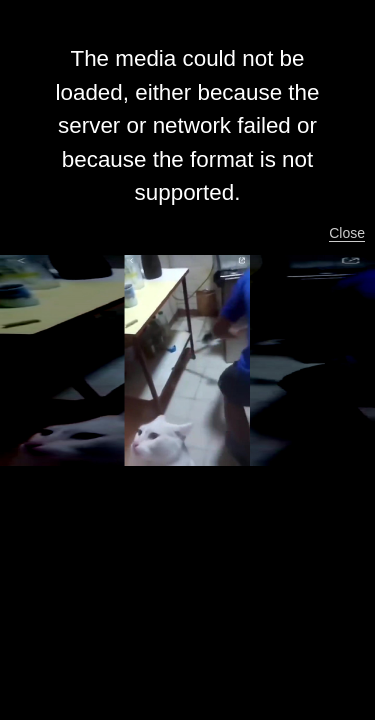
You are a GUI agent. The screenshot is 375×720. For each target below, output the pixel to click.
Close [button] (347, 233)
